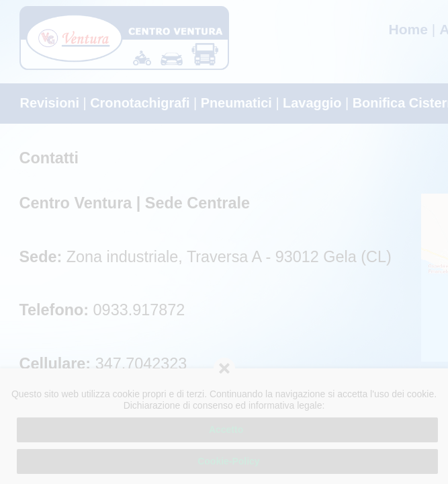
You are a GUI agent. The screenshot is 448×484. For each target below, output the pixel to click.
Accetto (227, 430)
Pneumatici (236, 103)
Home (408, 29)
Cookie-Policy (227, 461)
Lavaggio (312, 103)
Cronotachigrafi (140, 103)
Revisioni (50, 103)
